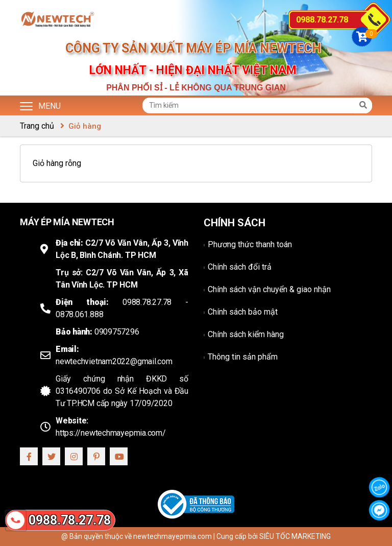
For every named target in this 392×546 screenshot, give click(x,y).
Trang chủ (37, 126)
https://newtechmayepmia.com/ (111, 433)
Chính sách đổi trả (240, 267)
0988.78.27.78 (322, 20)
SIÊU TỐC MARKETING (295, 536)
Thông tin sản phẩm (243, 357)
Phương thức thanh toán (250, 244)
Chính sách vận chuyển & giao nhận (269, 289)
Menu (40, 105)
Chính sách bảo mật (243, 312)
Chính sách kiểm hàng (246, 334)
